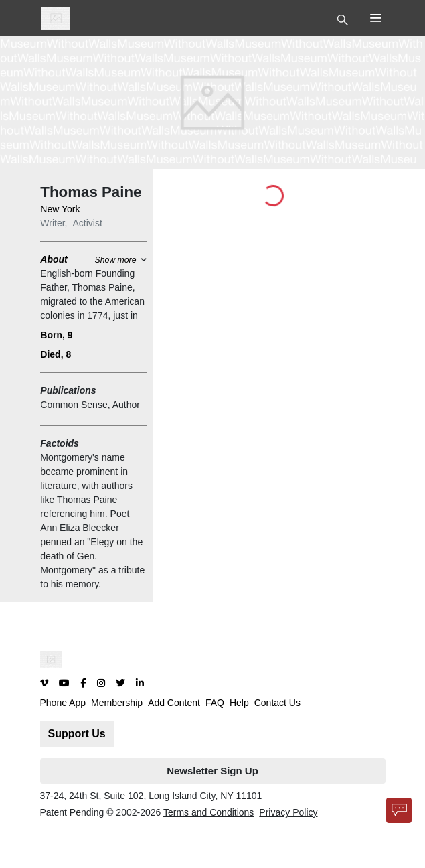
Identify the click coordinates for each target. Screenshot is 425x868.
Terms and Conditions (208, 812)
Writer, (54, 223)
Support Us (77, 734)
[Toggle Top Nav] (344, 19)
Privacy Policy (288, 812)
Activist (88, 223)
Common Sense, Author (90, 405)
